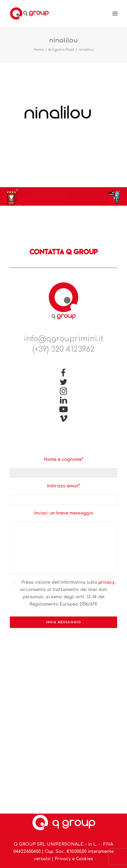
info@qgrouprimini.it (64, 339)
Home (39, 50)
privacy (106, 582)
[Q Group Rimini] (29, 14)
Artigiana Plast (61, 50)
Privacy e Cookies (74, 859)
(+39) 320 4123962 (63, 349)
